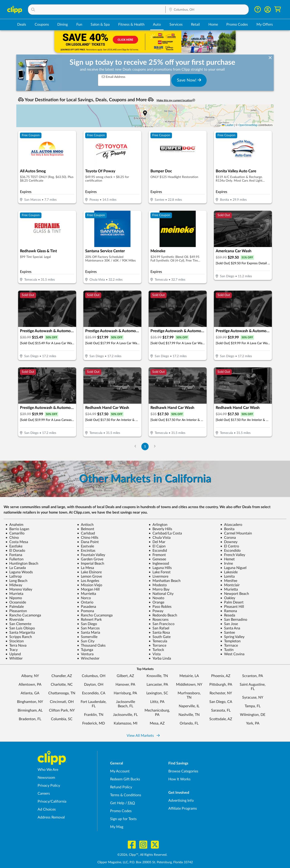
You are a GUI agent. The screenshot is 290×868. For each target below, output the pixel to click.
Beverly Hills (160, 529)
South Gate (160, 637)
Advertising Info (181, 801)
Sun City (86, 641)
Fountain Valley (91, 555)
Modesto (158, 585)
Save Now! (189, 80)
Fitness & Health (131, 25)
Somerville (87, 637)
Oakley (228, 598)
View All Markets (143, 736)
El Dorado (15, 551)
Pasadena (87, 607)
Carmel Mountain (236, 533)
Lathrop (14, 576)
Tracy (12, 650)
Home (213, 25)
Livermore (158, 576)
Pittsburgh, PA (221, 685)
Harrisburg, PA (125, 693)
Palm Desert (232, 602)
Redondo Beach (163, 615)
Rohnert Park (89, 620)
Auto (157, 25)
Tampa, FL (253, 706)
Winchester (88, 658)
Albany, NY (30, 676)
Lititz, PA (157, 702)
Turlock (156, 650)
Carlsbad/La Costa (165, 533)
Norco (84, 598)
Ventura (85, 654)
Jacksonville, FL (125, 715)
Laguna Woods (19, 572)
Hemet (227, 559)
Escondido (230, 551)
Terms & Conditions (126, 795)
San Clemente (18, 624)
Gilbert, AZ (125, 676)
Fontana (14, 555)
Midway (14, 585)
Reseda (228, 615)
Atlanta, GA (30, 693)
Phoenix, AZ (221, 676)
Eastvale (86, 546)
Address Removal (51, 817)
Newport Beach (235, 594)
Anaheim (14, 525)
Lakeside (229, 572)
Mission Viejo (90, 585)
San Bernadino (234, 620)
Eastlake (14, 546)
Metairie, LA (189, 676)
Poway (156, 611)
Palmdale (15, 607)
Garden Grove (90, 559)
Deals (22, 25)
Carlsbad (86, 533)
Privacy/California (52, 801)
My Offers (265, 25)
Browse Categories (183, 771)
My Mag (117, 827)
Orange (156, 602)
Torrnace (229, 645)
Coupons (42, 25)
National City (161, 594)
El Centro (230, 546)
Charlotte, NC (62, 685)
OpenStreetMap (248, 125)
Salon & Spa (100, 25)
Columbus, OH (94, 676)
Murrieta (14, 594)
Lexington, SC (157, 693)
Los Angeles (88, 581)
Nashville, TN (189, 715)
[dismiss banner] (270, 58)
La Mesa (86, 568)
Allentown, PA (30, 685)
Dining (63, 25)
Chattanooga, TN (62, 693)
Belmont (86, 529)
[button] (97, 10)
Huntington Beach (22, 564)
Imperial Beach (91, 564)
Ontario (85, 602)
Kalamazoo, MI (126, 723)
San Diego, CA (221, 702)
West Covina (232, 654)
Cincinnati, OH (62, 702)
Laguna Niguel (233, 568)
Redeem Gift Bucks (125, 779)
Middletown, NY (189, 685)
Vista (155, 654)
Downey (229, 542)
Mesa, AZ (157, 723)
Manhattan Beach (165, 581)
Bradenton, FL (30, 719)
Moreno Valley (19, 589)
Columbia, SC (62, 719)
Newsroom (46, 778)
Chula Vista (160, 538)
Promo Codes (237, 25)
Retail (195, 25)
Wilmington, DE (253, 715)
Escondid (158, 551)
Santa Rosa (159, 633)
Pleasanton (16, 611)
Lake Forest (160, 572)
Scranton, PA (253, 676)
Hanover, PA (125, 685)
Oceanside (16, 602)
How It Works (179, 779)
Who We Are (48, 770)
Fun (79, 25)
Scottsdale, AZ (221, 719)
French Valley (233, 555)
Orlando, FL (189, 723)
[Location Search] (207, 10)
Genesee (157, 559)
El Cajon (157, 546)
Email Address (114, 77)
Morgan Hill (88, 589)
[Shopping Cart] (278, 9)
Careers (44, 794)
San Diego (87, 624)
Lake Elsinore (89, 572)
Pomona (86, 611)
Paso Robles (160, 607)
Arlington (158, 525)
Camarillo (15, 533)
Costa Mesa (17, 542)
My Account (120, 771)
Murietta (229, 589)
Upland (13, 654)
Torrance (157, 645)
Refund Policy (121, 787)
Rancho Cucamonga (23, 615)
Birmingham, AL (30, 710)
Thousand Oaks (91, 645)
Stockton (15, 641)
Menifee (229, 581)
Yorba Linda (160, 658)
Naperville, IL (189, 706)
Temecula (158, 641)
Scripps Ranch (19, 637)
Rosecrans (159, 620)
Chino (12, 538)
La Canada (16, 568)
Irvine (227, 564)
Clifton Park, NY (62, 710)
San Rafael (159, 628)
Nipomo (14, 598)
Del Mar (157, 542)
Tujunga (85, 650)
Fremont (157, 555)
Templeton (230, 641)
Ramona (229, 611)
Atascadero (231, 525)
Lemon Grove (89, 576)
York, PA (253, 723)
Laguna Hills (160, 568)
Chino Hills (88, 538)
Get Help (117, 803)
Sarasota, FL (221, 710)
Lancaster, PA (157, 685)
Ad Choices (47, 809)
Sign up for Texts (123, 819)
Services (176, 25)
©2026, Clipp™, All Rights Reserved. (142, 855)
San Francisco (162, 624)
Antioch (85, 525)
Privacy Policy (49, 786)
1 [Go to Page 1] (145, 446)
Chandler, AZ (62, 676)
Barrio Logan (17, 529)
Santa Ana (230, 628)
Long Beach (16, 581)
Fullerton (14, 559)
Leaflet (228, 125)
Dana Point (88, 542)
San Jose (229, 624)
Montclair (230, 585)
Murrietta (87, 594)
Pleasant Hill (232, 607)
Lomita (227, 576)
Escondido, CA (94, 693)
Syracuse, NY (253, 697)
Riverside (15, 620)
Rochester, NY (221, 693)
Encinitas (86, 551)
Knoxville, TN (157, 676)
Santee (228, 633)
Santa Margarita (20, 633)
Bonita (227, 529)
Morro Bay (159, 589)
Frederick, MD (94, 723)
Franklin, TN (94, 715)
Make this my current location (176, 100)
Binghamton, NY (30, 702)
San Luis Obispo (20, 628)
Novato (156, 598)
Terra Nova (16, 645)
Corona (228, 538)
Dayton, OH (94, 685)
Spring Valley (232, 637)
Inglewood (159, 564)
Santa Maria (89, 633)
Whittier (14, 658)
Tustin (227, 650)
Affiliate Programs (183, 809)
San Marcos (88, 628)
